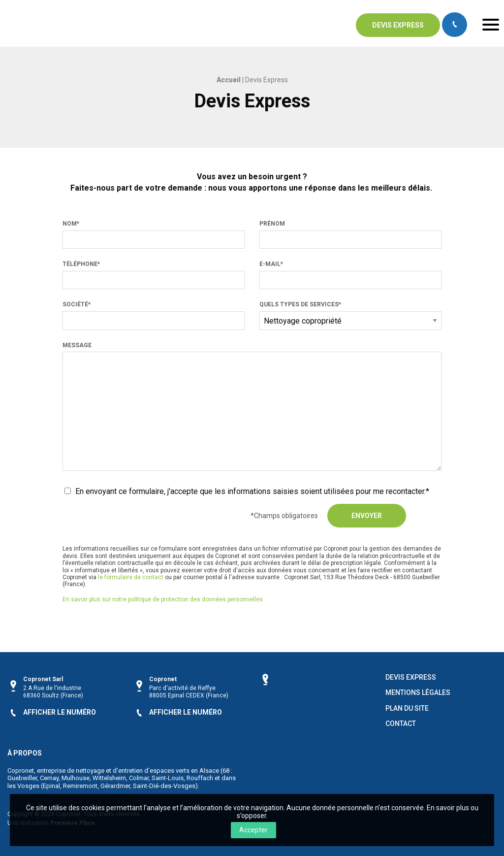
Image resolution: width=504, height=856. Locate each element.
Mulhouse (76, 777)
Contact (401, 723)
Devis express (398, 25)
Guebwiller (22, 777)
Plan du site (407, 708)
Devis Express (411, 676)
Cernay (49, 777)
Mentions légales (418, 692)
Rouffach (200, 777)
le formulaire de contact (131, 577)
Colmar (139, 777)
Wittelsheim (109, 777)
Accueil (229, 80)
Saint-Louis (168, 777)
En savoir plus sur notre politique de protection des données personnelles (163, 599)
